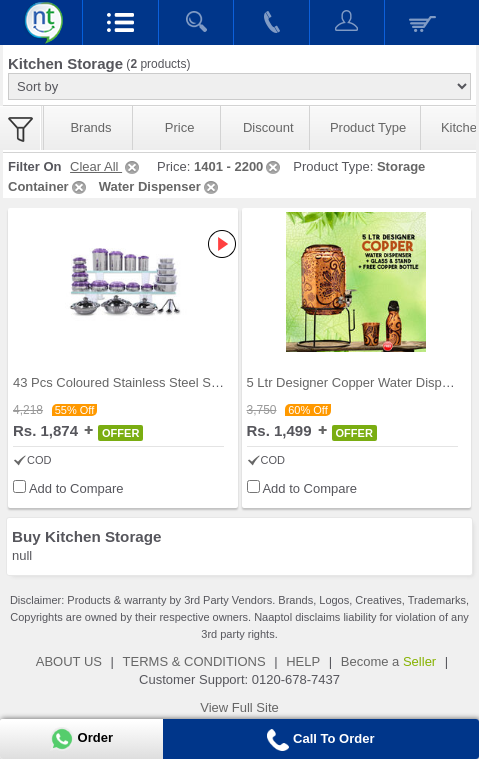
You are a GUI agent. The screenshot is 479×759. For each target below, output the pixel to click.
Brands (90, 127)
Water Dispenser (160, 186)
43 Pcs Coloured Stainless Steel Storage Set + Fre (159, 382)
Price (180, 127)
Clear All (106, 166)
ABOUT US (69, 661)
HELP (303, 661)
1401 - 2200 (238, 166)
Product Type (368, 127)
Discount (268, 127)
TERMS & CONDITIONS (194, 661)
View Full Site (239, 707)
